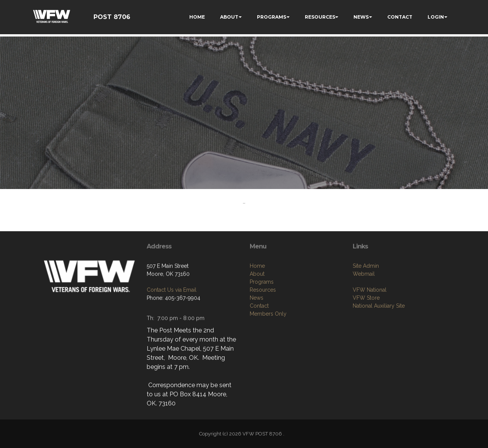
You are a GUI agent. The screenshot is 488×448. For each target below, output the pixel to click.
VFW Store (366, 300)
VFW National (370, 292)
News (257, 300)
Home (257, 268)
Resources (263, 292)
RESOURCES (320, 17)
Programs (262, 284)
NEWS (361, 17)
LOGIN (436, 17)
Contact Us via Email (172, 291)
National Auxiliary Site (379, 308)
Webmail (364, 276)
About (257, 276)
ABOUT (229, 17)
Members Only (268, 316)
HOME (197, 17)
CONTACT (400, 17)
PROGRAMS (272, 17)
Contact (259, 308)
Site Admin (366, 268)
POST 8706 (112, 17)
